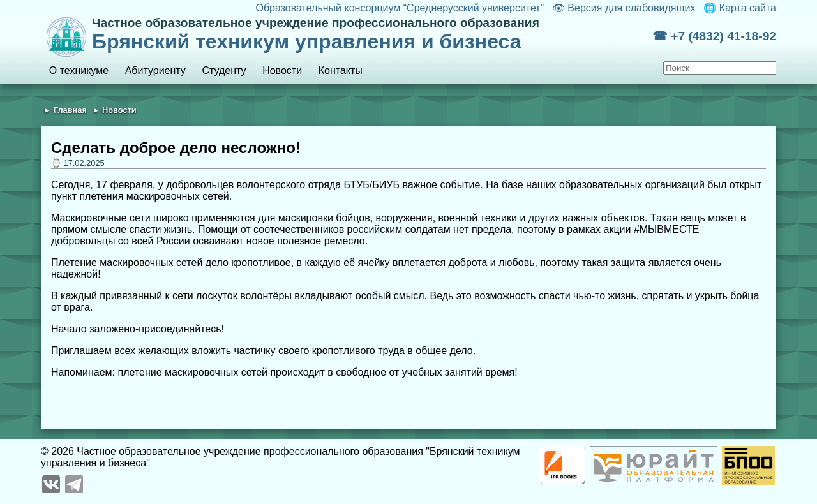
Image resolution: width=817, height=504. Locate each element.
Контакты (341, 70)
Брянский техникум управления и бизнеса (372, 34)
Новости (282, 70)
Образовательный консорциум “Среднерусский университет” (400, 8)
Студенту (224, 70)
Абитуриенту (155, 70)
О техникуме (79, 70)
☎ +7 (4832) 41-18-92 (714, 36)
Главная (70, 110)
